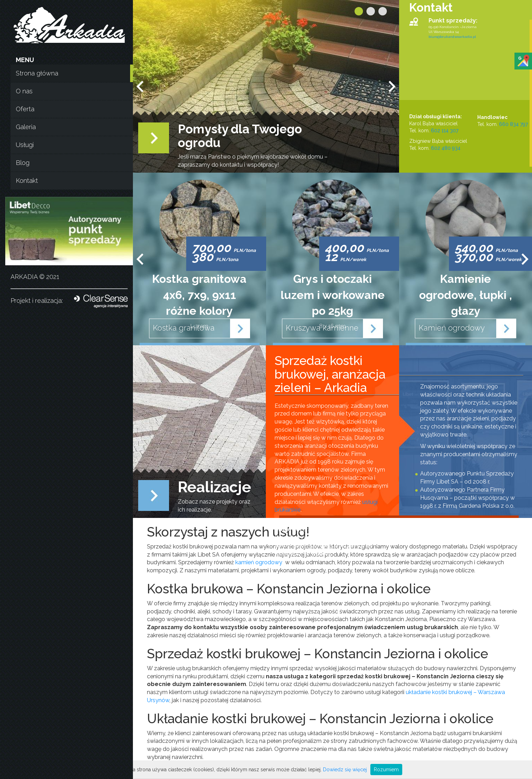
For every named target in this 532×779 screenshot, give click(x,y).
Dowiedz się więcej (345, 770)
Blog (23, 163)
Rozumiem (386, 770)
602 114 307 (445, 131)
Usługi (25, 145)
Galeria (26, 127)
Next (392, 86)
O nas (24, 91)
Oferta (25, 109)
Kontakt (27, 181)
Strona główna (37, 73)
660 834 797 (513, 124)
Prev (140, 86)
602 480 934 (446, 148)
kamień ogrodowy (259, 562)
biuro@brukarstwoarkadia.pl (452, 37)
